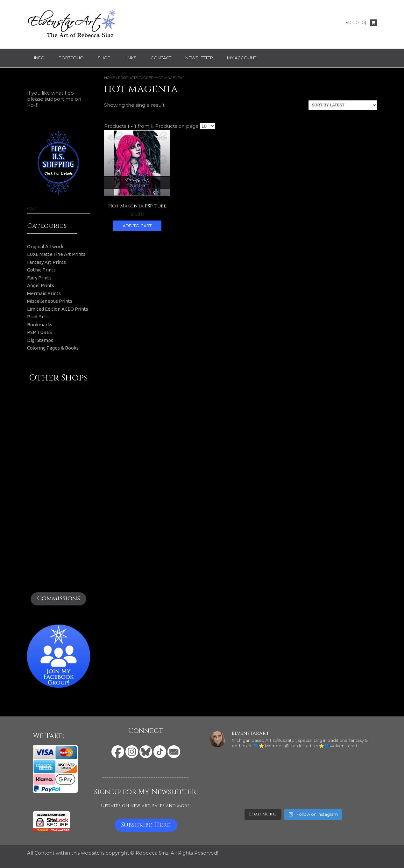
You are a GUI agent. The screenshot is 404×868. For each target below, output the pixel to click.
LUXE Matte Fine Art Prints (56, 254)
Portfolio (71, 58)
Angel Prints (41, 285)
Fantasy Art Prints (46, 262)
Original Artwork (45, 246)
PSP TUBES (39, 332)
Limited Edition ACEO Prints (58, 309)
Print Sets (38, 317)
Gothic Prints (41, 270)
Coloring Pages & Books (53, 348)
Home (110, 78)
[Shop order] (343, 105)
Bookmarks (40, 325)
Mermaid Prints (44, 293)
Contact (161, 58)
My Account (242, 58)
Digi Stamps (40, 340)
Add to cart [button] (137, 226)
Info (39, 58)
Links (131, 58)
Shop (104, 58)
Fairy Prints (39, 278)
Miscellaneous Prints (50, 301)
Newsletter (199, 58)
